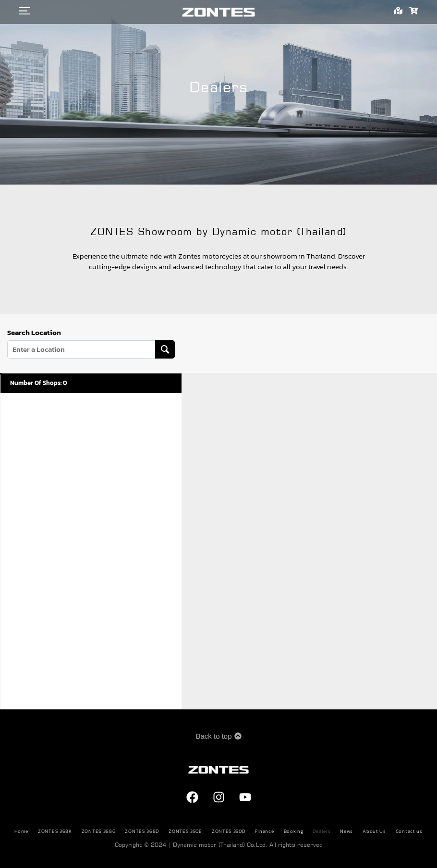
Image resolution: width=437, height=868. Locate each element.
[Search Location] (165, 349)
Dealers (322, 831)
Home (21, 831)
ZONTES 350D (229, 831)
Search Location (34, 333)
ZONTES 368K (55, 831)
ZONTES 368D (142, 831)
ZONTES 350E (185, 831)
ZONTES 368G (99, 831)
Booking (294, 831)
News (346, 831)
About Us (374, 831)
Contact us (409, 831)
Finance (265, 831)
